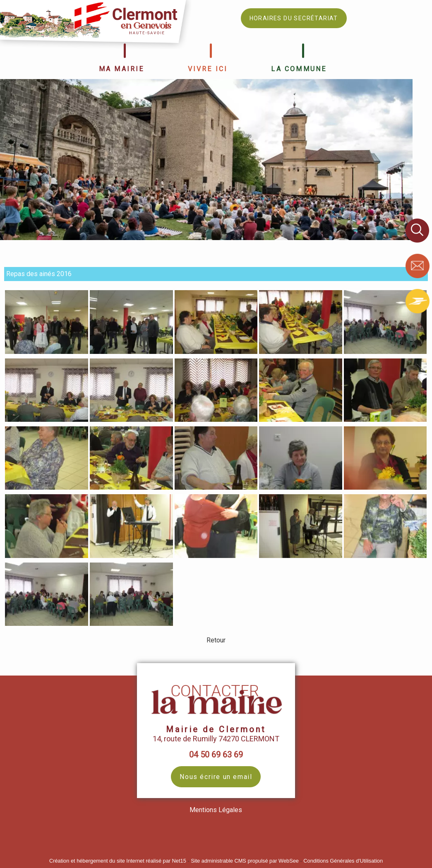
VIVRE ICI (208, 69)
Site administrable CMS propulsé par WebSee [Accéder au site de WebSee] (245, 861)
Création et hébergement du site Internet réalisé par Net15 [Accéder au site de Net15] (118, 861)
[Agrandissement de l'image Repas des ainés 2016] (47, 352)
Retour (216, 640)
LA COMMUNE (299, 69)
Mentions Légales (216, 810)
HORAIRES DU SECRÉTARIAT (294, 18)
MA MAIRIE (122, 69)
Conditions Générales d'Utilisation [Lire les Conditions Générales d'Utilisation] (343, 861)
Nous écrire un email (216, 777)
